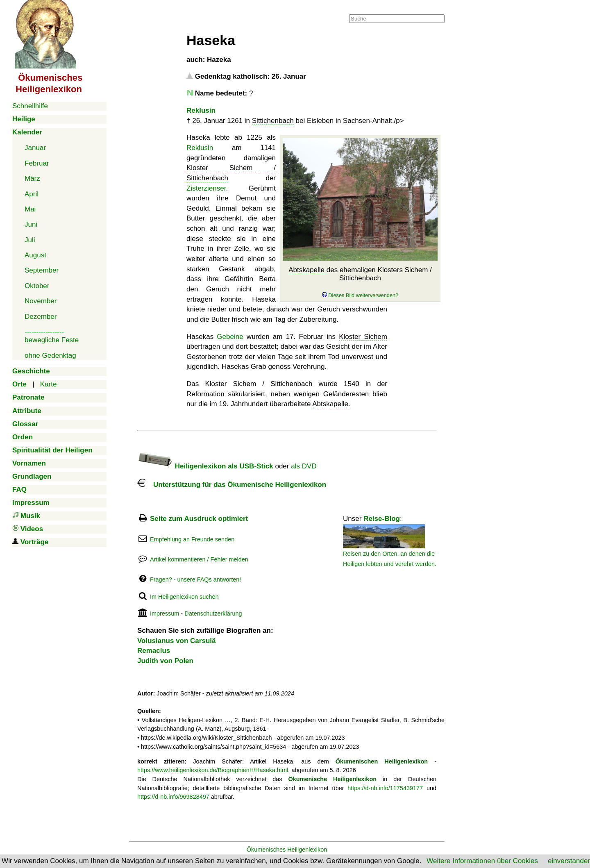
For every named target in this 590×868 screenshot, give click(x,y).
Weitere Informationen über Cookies (482, 861)
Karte (49, 384)
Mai (30, 209)
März (32, 178)
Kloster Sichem (363, 337)
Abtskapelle (306, 270)
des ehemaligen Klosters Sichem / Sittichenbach (360, 282)
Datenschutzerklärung (213, 614)
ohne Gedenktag (50, 356)
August (35, 255)
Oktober (37, 286)
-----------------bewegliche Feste (52, 336)
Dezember (41, 317)
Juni (31, 224)
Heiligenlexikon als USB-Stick (205, 466)
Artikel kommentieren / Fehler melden (199, 559)
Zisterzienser (206, 188)
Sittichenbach (273, 121)
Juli (30, 240)
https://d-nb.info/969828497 (173, 797)
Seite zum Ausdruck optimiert (199, 519)
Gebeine (230, 337)
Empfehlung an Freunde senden (192, 539)
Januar (35, 148)
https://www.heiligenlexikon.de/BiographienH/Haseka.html (213, 770)
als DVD (304, 466)
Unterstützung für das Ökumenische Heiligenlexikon (232, 485)
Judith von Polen (165, 661)
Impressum (165, 614)
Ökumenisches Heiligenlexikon (287, 850)
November (41, 301)
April (32, 194)
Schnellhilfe (30, 106)
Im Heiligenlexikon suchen (184, 597)
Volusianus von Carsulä (176, 641)
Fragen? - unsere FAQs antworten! (195, 579)
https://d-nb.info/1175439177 (385, 788)
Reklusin (201, 110)
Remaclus (154, 651)
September (42, 270)
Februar (37, 163)
